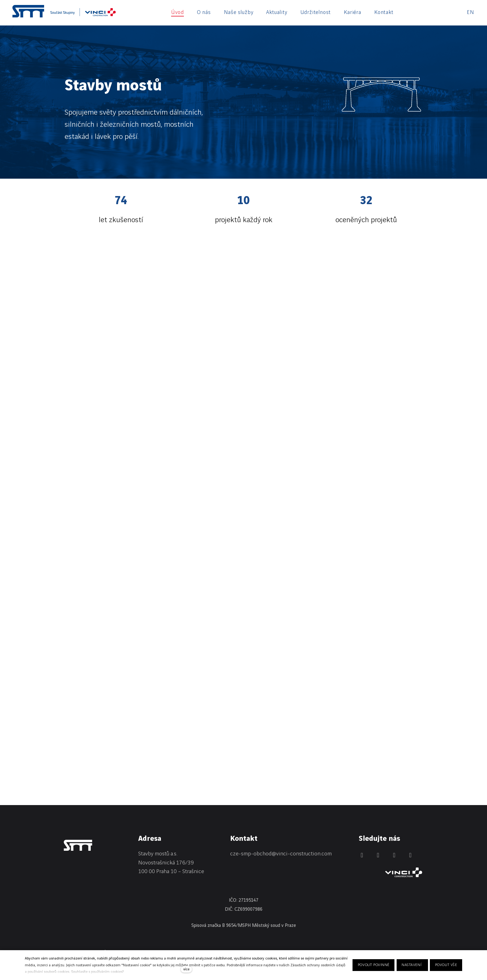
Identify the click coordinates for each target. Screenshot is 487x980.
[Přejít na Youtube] (410, 855)
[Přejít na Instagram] (394, 855)
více (186, 969)
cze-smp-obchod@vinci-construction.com (281, 854)
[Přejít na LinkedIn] (362, 855)
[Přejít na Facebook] (378, 855)
